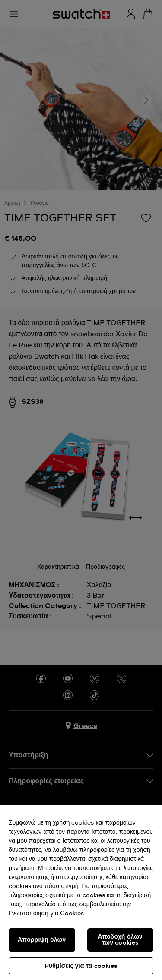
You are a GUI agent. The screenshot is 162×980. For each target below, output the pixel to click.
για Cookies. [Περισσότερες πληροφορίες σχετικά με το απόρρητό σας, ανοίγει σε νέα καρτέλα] (68, 914)
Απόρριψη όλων (42, 940)
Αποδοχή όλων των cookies (120, 940)
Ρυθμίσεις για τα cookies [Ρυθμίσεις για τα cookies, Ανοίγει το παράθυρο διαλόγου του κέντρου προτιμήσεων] (81, 966)
